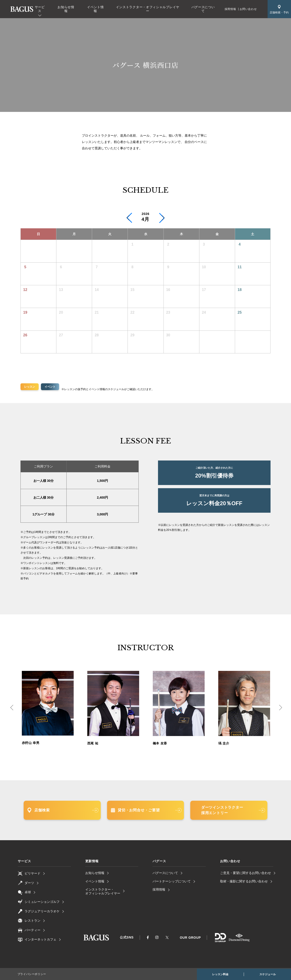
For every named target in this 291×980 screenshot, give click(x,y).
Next (281, 708)
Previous (10, 708)
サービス (40, 9)
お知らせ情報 (66, 9)
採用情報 (230, 9)
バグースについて (203, 9)
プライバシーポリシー (32, 974)
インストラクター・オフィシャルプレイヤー (148, 9)
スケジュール (268, 974)
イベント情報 (95, 9)
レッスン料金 (220, 974)
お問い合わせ (248, 9)
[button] (162, 218)
